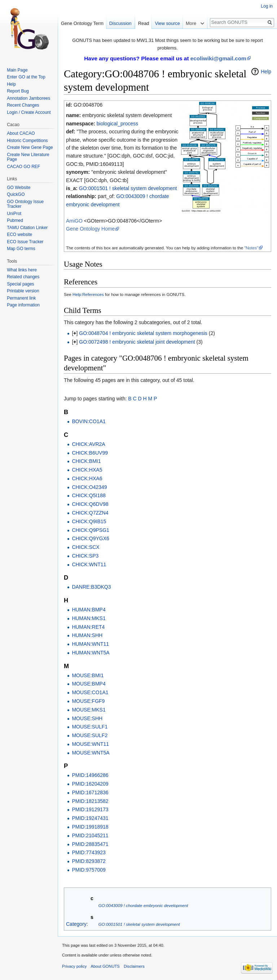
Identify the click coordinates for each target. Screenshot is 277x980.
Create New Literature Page (28, 157)
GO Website (19, 188)
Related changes (23, 277)
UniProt (14, 214)
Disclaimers (134, 966)
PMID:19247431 (90, 818)
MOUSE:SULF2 (90, 735)
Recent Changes (23, 105)
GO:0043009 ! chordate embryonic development (143, 905)
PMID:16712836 (90, 792)
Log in (267, 6)
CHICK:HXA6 (87, 478)
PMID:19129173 (90, 809)
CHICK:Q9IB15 (89, 521)
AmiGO (74, 221)
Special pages (20, 284)
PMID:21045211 (90, 835)
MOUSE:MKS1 (89, 710)
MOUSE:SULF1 (90, 727)
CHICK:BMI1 (86, 461)
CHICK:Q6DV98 (90, 504)
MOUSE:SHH (87, 718)
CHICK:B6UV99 (90, 453)
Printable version (23, 291)
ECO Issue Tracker (25, 242)
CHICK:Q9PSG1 (90, 530)
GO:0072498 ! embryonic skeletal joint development (137, 342)
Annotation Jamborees (28, 98)
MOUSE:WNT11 (90, 744)
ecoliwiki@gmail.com (218, 58)
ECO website (19, 235)
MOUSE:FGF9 (88, 701)
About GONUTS (105, 966)
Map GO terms (21, 249)
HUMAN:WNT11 (90, 644)
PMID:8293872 (89, 861)
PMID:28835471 (90, 844)
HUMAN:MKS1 (89, 618)
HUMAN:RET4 (88, 627)
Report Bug (18, 91)
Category (76, 924)
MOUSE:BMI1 (88, 675)
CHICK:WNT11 (89, 564)
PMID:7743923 (89, 852)
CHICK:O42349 (89, 487)
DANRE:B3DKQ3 (91, 587)
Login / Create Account (29, 112)
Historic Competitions (27, 141)
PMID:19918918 (90, 827)
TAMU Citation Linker (27, 228)
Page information (23, 305)
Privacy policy (74, 966)
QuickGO (16, 194)
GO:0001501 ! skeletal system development (128, 188)
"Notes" (251, 248)
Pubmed (15, 220)
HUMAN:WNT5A (91, 653)
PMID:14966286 (90, 775)
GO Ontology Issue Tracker (25, 204)
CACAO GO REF (23, 167)
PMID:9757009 (89, 870)
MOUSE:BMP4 (89, 684)
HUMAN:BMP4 (89, 610)
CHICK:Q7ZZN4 (90, 513)
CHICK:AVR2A (88, 444)
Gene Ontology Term (82, 23)
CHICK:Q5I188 (89, 495)
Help (266, 72)
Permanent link (21, 298)
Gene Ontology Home (90, 229)
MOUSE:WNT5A (91, 753)
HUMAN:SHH (87, 635)
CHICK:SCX (85, 547)
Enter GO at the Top (26, 77)
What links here (22, 270)
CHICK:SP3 (85, 556)
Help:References (88, 294)
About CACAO (21, 133)
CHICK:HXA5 (87, 470)
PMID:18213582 (90, 801)
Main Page (17, 70)
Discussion (120, 23)
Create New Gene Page (30, 147)
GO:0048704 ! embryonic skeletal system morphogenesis (143, 333)
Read (144, 23)
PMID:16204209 (90, 784)
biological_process (117, 124)
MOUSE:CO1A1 (90, 692)
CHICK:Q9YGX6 (90, 538)
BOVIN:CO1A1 (89, 421)
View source (167, 23)
